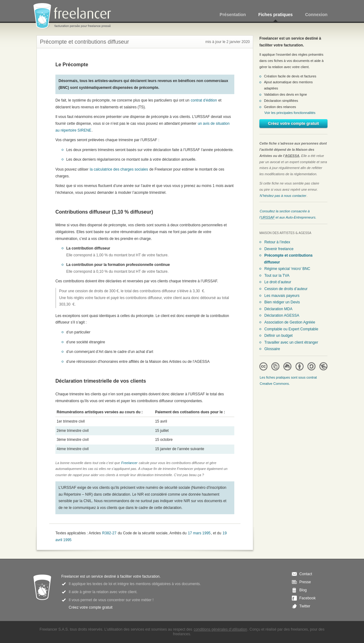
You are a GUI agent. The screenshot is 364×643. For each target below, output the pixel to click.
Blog (303, 590)
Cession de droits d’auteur (286, 289)
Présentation (233, 15)
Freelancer (76, 16)
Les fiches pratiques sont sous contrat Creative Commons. (288, 380)
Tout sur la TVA (277, 276)
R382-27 (109, 533)
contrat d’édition (204, 100)
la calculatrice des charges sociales (119, 169)
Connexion (316, 15)
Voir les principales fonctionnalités (290, 113)
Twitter (305, 606)
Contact (306, 574)
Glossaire (272, 349)
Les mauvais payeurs (282, 296)
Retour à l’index (277, 242)
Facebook (308, 598)
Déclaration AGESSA (282, 315)
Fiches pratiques (275, 15)
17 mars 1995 (199, 533)
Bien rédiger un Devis (282, 302)
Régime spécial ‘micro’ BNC (287, 269)
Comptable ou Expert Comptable (291, 329)
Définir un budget (278, 336)
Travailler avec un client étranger (291, 342)
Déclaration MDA (278, 309)
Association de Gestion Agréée (290, 322)
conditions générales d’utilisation (221, 629)
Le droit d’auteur (278, 282)
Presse (305, 582)
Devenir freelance (279, 249)
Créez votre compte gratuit (294, 123)
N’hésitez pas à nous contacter (283, 196)
